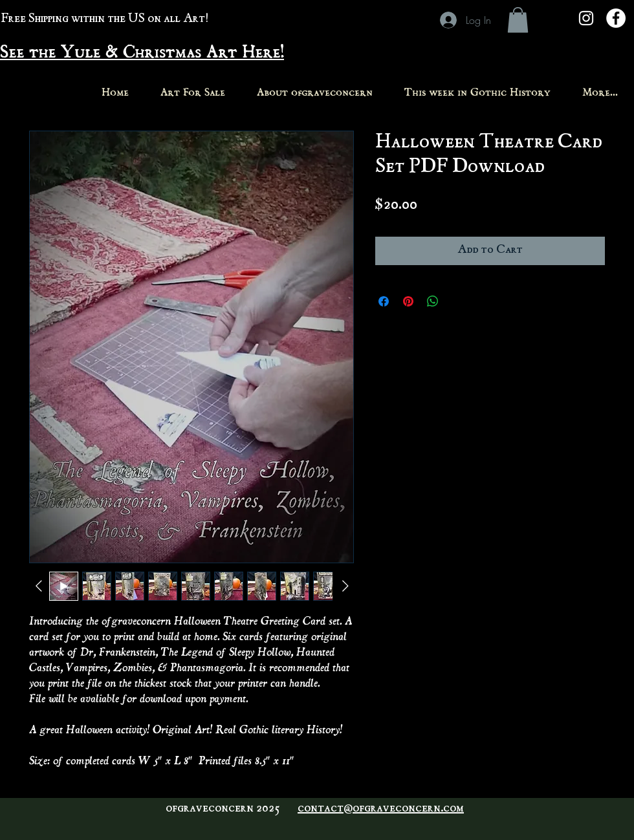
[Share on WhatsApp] (433, 301)
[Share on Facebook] (384, 301)
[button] (518, 20)
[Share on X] (457, 301)
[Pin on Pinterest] (408, 301)
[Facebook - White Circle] (616, 18)
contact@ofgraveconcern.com (381, 809)
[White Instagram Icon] (586, 18)
